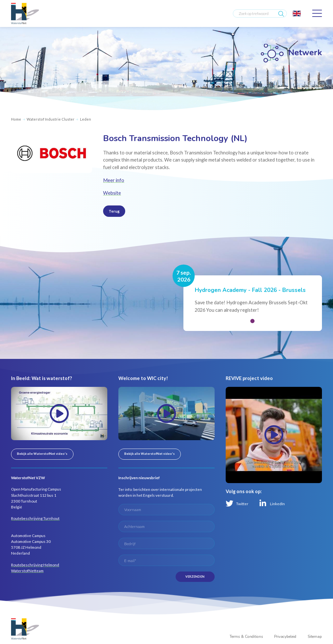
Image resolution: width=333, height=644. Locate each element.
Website (112, 193)
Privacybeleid (285, 637)
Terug (114, 211)
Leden (86, 119)
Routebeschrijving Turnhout (35, 518)
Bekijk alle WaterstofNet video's (42, 454)
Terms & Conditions (246, 637)
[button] (253, 321)
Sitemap (315, 637)
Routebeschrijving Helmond (35, 565)
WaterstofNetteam (27, 571)
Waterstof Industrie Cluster (51, 119)
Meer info (114, 180)
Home (16, 119)
